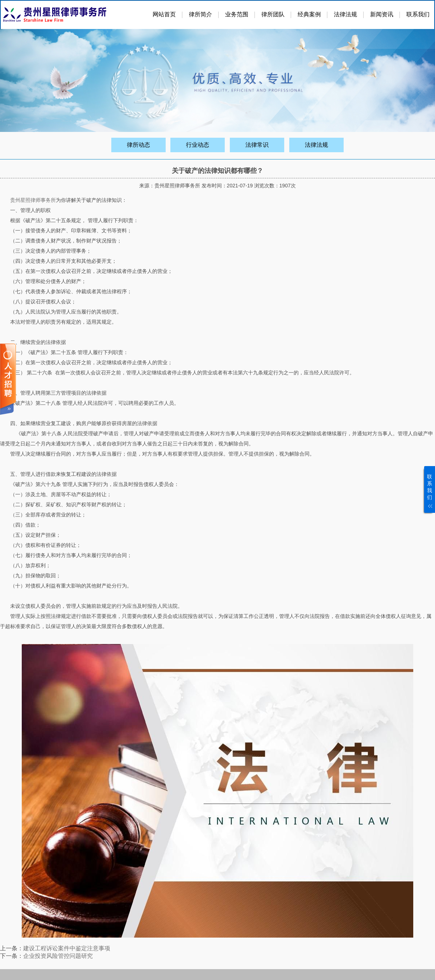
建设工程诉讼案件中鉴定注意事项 (67, 948)
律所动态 (138, 145)
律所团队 (273, 14)
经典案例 (309, 14)
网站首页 (164, 14)
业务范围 (237, 14)
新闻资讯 (382, 14)
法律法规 (345, 14)
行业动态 (198, 145)
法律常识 (257, 145)
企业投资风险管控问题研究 (58, 956)
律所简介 (200, 14)
